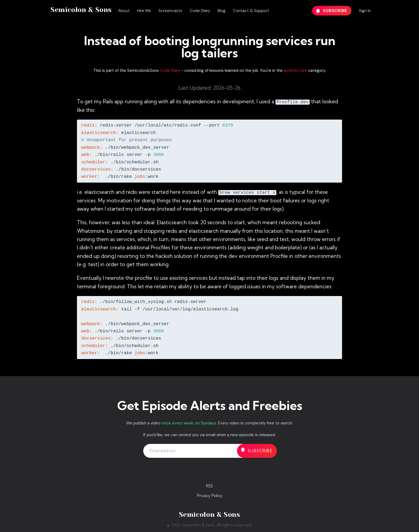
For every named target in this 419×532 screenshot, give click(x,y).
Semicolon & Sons (81, 10)
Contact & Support (251, 11)
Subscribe (332, 11)
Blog (222, 11)
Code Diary (200, 11)
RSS (210, 486)
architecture (295, 70)
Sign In (365, 11)
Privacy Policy (210, 496)
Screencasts (170, 11)
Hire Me (144, 11)
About (124, 11)
